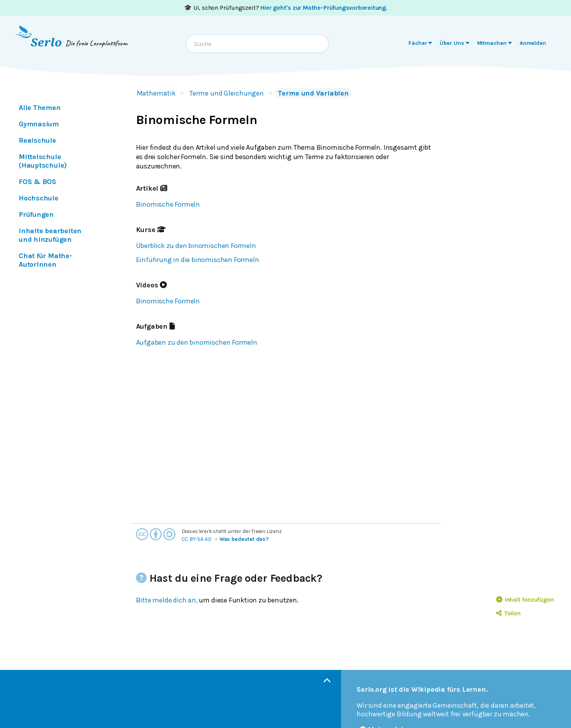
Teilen (508, 613)
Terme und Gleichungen (227, 93)
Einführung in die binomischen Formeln (198, 260)
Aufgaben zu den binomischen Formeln (197, 342)
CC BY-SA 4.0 (197, 539)
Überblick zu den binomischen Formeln (196, 246)
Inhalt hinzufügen (525, 600)
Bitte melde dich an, (167, 600)
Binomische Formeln (168, 204)
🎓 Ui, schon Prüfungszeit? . (285, 8)
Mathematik (156, 93)
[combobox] (257, 44)
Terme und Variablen (313, 93)
